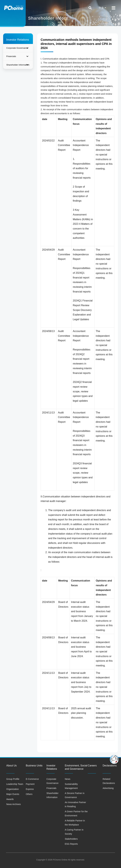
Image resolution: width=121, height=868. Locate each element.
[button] (114, 759)
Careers (92, 766)
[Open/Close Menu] (114, 8)
